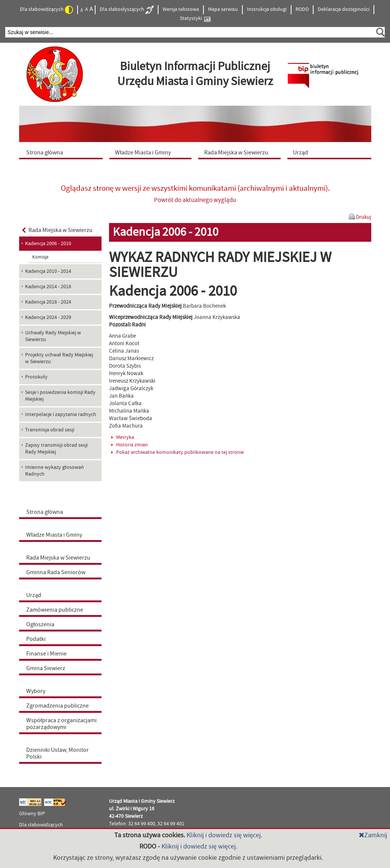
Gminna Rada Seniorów (56, 572)
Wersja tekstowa (181, 9)
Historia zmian (130, 445)
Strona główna (45, 512)
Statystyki (195, 19)
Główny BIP (32, 814)
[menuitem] (63, 152)
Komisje (40, 257)
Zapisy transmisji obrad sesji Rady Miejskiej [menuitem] (56, 449)
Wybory (36, 691)
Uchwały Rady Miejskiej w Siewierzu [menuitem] (53, 336)
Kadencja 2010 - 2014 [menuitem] (48, 271)
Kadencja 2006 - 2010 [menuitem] (48, 244)
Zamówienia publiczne (55, 610)
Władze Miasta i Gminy (54, 535)
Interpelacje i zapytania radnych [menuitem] (61, 415)
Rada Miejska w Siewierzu (58, 230)
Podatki (36, 639)
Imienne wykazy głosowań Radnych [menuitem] (55, 471)
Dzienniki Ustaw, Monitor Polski (58, 753)
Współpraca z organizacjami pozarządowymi (61, 724)
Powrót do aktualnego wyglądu (195, 200)
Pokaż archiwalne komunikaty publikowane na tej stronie (178, 452)
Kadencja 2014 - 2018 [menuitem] (48, 287)
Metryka (123, 437)
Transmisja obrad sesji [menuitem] (50, 430)
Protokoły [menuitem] (36, 377)
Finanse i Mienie (46, 654)
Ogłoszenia (40, 624)
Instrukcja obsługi (267, 9)
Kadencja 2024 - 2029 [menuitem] (48, 317)
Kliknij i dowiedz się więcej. (224, 835)
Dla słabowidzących (46, 10)
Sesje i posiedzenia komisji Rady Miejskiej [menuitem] (60, 396)
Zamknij (373, 835)
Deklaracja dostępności (344, 9)
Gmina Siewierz (46, 668)
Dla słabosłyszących (127, 10)
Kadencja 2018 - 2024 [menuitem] (48, 302)
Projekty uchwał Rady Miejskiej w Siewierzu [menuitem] (59, 358)
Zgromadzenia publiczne (58, 706)
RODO (302, 9)
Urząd (34, 595)
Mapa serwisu (223, 9)
